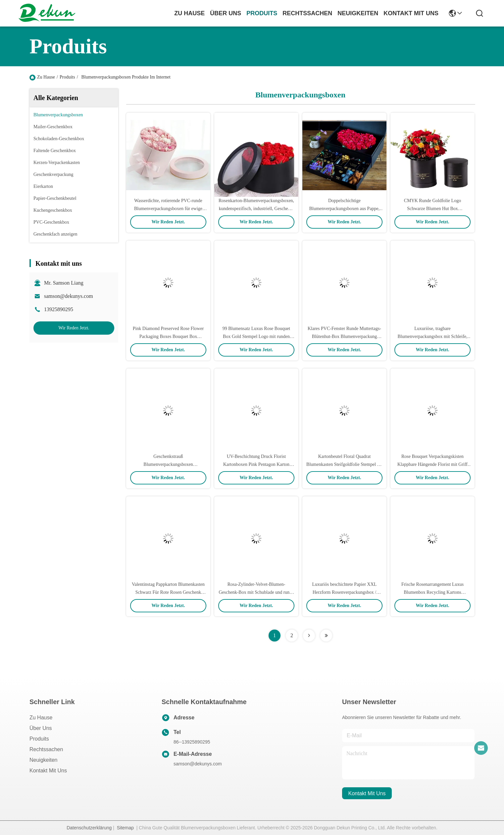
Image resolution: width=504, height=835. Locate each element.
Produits (67, 77)
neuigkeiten (358, 13)
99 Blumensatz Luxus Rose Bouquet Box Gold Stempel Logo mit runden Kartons (256, 336)
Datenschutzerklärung (89, 828)
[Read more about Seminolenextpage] (309, 636)
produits (262, 13)
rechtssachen (307, 13)
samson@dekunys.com (69, 296)
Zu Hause (189, 13)
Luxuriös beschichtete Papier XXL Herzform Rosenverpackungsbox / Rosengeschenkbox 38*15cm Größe (344, 592)
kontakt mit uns (411, 13)
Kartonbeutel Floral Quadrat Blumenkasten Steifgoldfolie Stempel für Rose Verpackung (344, 464)
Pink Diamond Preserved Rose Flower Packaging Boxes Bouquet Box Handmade (168, 336)
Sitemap (125, 828)
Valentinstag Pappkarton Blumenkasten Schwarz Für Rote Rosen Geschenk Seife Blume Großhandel (168, 592)
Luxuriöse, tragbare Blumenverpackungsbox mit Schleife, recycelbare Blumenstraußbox (432, 336)
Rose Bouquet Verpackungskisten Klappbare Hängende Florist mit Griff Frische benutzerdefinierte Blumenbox (432, 464)
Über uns (226, 13)
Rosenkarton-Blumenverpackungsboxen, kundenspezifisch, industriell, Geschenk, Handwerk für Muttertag (256, 209)
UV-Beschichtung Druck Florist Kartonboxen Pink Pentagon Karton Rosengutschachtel (256, 464)
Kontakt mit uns (48, 771)
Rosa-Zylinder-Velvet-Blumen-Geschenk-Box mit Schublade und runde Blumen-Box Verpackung (256, 592)
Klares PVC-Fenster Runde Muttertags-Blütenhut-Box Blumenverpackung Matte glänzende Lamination (344, 336)
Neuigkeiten (44, 760)
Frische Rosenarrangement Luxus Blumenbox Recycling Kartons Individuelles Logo (432, 592)
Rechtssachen (46, 749)
